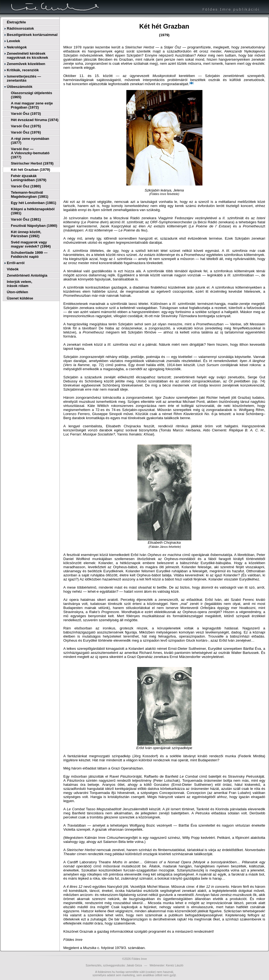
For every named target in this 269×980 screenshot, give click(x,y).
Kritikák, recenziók (23, 70)
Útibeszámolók (20, 87)
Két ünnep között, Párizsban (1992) (26, 234)
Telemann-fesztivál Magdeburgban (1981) (30, 194)
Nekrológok (17, 47)
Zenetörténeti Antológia (27, 275)
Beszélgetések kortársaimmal (32, 35)
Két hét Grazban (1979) (30, 170)
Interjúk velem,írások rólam (19, 284)
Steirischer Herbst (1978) (32, 163)
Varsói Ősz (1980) (26, 186)
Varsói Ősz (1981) (26, 219)
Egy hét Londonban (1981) (34, 203)
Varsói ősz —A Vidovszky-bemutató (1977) (30, 153)
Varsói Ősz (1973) (26, 114)
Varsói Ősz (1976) (26, 132)
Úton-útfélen (17, 292)
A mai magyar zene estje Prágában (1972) (32, 105)
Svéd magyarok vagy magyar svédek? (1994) (31, 244)
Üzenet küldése (20, 298)
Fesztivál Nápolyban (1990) (34, 226)
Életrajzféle (16, 22)
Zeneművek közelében (26, 64)
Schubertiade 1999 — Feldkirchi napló (29, 255)
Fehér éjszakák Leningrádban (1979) (29, 178)
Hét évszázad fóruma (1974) (35, 120)
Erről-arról (16, 263)
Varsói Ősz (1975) (26, 126)
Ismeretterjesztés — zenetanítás (24, 78)
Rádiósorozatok (20, 28)
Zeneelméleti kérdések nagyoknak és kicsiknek (27, 55)
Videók (13, 269)
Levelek (13, 41)
